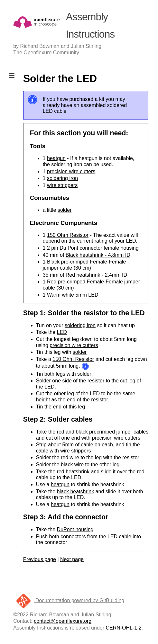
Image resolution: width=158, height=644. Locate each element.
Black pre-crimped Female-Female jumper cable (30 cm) (84, 265)
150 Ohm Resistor (68, 235)
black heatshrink (76, 492)
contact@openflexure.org (63, 621)
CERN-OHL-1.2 (123, 628)
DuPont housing (75, 529)
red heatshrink (73, 472)
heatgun (56, 158)
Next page (72, 559)
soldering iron (62, 178)
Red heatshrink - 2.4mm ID (96, 275)
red (61, 432)
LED (62, 332)
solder (65, 210)
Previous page (40, 559)
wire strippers (62, 185)
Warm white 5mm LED (73, 295)
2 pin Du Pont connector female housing (93, 248)
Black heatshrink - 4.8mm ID (98, 255)
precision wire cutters (71, 171)
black (82, 432)
